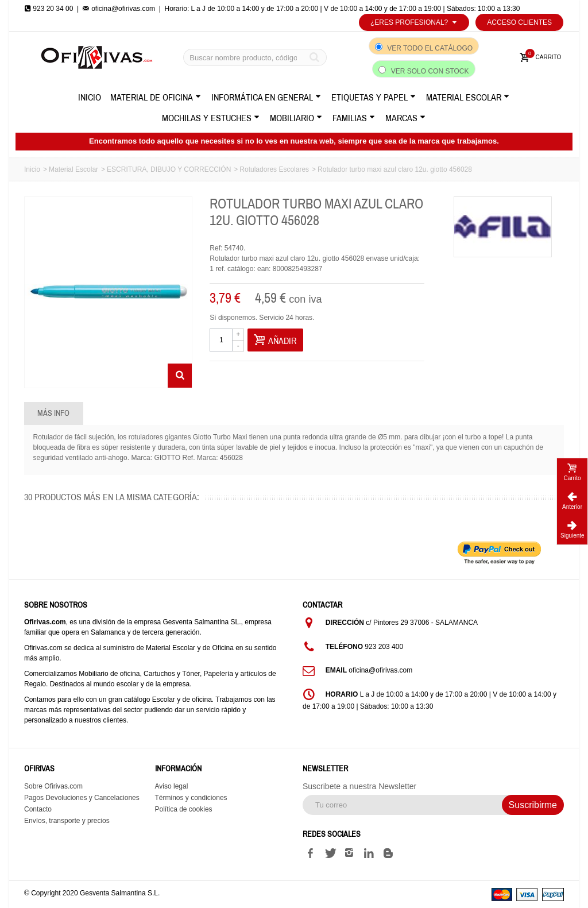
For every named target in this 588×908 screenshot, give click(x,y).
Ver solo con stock (430, 71)
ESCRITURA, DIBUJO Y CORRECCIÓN (169, 169)
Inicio (90, 98)
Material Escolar (468, 98)
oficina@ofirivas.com (119, 9)
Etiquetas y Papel (374, 98)
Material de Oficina (156, 98)
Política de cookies (184, 809)
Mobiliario (296, 118)
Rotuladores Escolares (274, 169)
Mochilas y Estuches (211, 118)
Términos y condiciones (191, 798)
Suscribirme (533, 805)
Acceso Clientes (519, 22)
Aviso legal (172, 786)
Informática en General (266, 98)
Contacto (38, 809)
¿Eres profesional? (414, 22)
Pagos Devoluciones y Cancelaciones (82, 798)
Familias (354, 118)
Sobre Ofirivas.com (53, 786)
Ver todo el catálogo (430, 48)
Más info (53, 414)
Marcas (405, 118)
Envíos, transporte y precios (67, 821)
